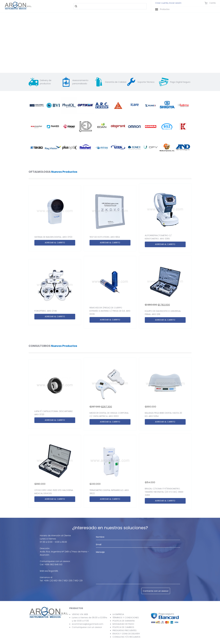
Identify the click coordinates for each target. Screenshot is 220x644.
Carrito (210, 3)
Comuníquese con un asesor (87, 627)
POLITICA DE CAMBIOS (123, 627)
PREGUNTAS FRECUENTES (125, 630)
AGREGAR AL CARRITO (55, 243)
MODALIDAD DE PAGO (123, 624)
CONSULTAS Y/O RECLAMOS (126, 637)
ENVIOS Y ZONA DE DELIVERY (126, 634)
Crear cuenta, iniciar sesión (168, 3)
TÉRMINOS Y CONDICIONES (126, 617)
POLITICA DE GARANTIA (124, 621)
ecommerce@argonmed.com (88, 624)
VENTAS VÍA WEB (80, 614)
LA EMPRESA (118, 614)
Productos (162, 9)
